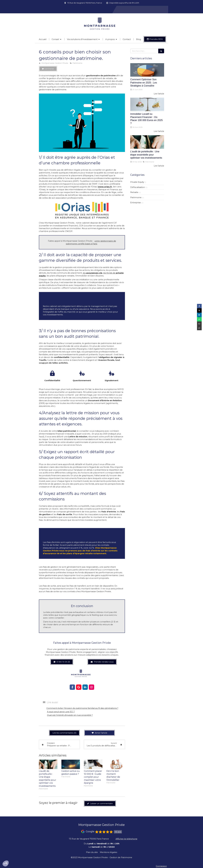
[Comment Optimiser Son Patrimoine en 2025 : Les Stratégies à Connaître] (147, 70)
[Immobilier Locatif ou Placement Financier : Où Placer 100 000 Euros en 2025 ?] (147, 104)
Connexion (161, 866)
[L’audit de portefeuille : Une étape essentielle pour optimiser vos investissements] (147, 142)
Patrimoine (136, 197)
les (93, 273)
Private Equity (137, 182)
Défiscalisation (138, 187)
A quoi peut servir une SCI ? (61, 712)
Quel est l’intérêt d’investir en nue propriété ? (70, 715)
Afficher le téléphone (126, 839)
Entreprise (136, 203)
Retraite (134, 192)
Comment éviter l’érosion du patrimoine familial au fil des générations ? (82, 708)
